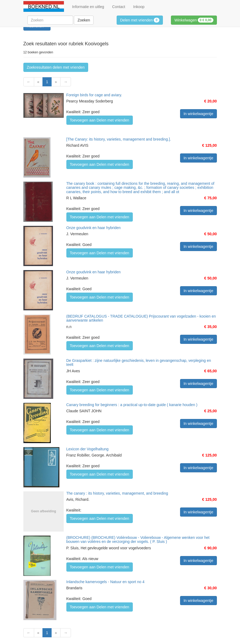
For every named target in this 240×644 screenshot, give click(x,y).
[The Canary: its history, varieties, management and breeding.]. (119, 139)
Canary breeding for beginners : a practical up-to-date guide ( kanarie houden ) (132, 405)
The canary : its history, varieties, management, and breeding (117, 493)
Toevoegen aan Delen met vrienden (100, 120)
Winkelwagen (194, 20)
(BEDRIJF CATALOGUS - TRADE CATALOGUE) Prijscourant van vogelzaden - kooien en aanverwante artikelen (141, 318)
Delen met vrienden (140, 20)
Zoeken (84, 20)
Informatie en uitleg (88, 7)
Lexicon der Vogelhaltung (87, 449)
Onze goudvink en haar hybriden (94, 228)
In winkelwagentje (198, 114)
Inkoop (139, 7)
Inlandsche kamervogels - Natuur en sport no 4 (105, 582)
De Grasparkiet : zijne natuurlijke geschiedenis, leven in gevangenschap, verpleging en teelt (139, 363)
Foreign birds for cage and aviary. (94, 95)
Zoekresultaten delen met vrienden (56, 67)
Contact (119, 7)
